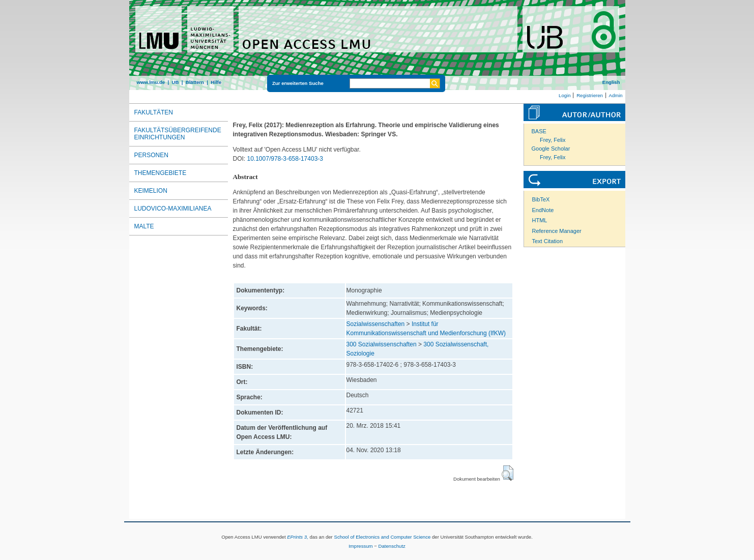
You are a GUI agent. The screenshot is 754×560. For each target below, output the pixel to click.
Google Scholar (551, 149)
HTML (540, 220)
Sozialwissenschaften (376, 324)
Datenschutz (392, 546)
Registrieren (590, 95)
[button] (507, 473)
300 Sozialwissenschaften (382, 344)
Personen (151, 155)
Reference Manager (557, 231)
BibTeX (541, 199)
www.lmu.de (151, 82)
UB (175, 82)
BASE (539, 131)
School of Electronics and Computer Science (382, 537)
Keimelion (151, 191)
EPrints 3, (298, 537)
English (611, 82)
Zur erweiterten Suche (298, 83)
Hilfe (216, 82)
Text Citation (548, 241)
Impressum (360, 546)
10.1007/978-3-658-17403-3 (285, 159)
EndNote (543, 210)
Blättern (195, 82)
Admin (616, 95)
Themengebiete (161, 173)
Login (564, 95)
